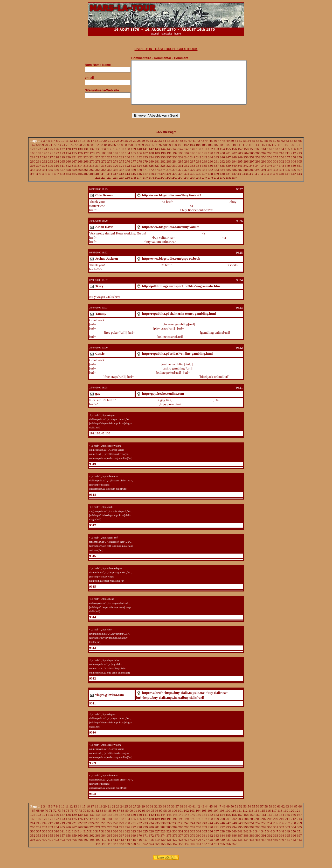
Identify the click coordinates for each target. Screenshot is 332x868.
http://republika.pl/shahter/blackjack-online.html (167, 382)
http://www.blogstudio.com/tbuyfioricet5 (133, 207)
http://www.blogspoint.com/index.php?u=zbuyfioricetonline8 (147, 211)
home (178, 34)
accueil (155, 34)
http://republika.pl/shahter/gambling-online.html (167, 337)
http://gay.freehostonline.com (193, 405)
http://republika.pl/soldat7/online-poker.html (126, 377)
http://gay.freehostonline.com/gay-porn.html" (129, 409)
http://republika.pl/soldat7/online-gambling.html (129, 369)
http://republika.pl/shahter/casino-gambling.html (129, 373)
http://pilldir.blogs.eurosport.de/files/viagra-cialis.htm (125, 297)
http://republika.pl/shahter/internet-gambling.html (130, 329)
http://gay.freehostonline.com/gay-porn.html (211, 409)
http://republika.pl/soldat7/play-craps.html (125, 333)
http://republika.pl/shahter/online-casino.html (126, 342)
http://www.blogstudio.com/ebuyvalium (174, 238)
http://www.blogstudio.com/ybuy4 (198, 242)
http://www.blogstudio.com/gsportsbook (133, 270)
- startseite (166, 34)
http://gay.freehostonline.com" (136, 405)
